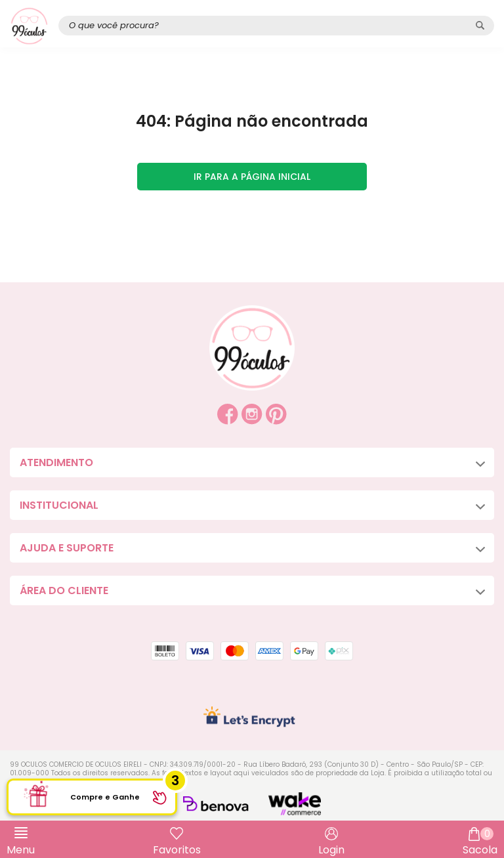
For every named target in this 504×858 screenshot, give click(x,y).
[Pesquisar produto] (480, 25)
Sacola (480, 842)
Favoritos (177, 850)
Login (331, 850)
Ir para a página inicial (252, 177)
